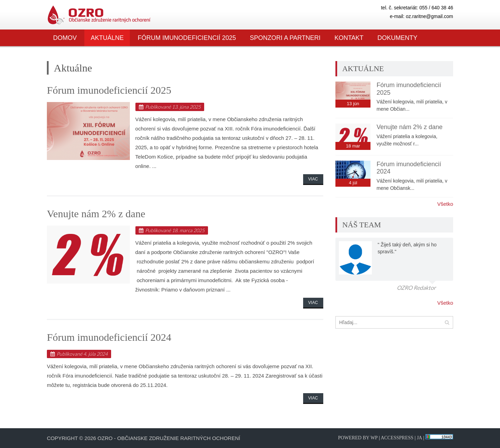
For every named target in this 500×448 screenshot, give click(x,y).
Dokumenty (397, 38)
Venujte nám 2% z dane (96, 214)
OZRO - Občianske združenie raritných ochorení (169, 438)
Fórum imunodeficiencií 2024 (109, 337)
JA (419, 438)
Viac (313, 179)
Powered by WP (358, 438)
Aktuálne (107, 38)
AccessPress (397, 438)
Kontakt (349, 38)
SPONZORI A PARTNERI (285, 38)
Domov (65, 38)
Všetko (445, 204)
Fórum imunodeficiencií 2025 (187, 38)
